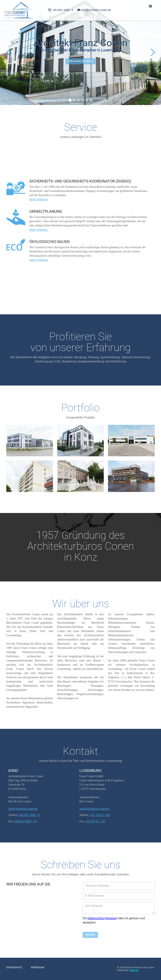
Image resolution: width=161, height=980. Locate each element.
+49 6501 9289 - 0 (63, 10)
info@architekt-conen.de (96, 10)
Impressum (38, 968)
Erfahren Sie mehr (80, 61)
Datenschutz (14, 968)
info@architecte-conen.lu (94, 809)
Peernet (134, 970)
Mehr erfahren (42, 199)
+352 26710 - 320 (100, 815)
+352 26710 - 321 (95, 821)
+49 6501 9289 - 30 (25, 821)
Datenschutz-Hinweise (102, 918)
